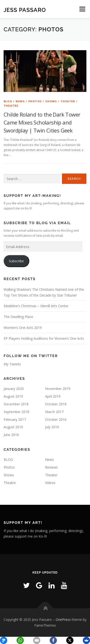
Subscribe (16, 261)
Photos (35, 101)
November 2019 (58, 389)
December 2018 (16, 404)
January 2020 (14, 389)
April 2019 (53, 396)
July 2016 (52, 427)
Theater (68, 101)
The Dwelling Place (18, 317)
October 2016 (56, 419)
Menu (82, 9)
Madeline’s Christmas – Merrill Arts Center (36, 306)
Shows (51, 101)
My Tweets (12, 364)
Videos (50, 483)
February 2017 (15, 419)
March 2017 (54, 412)
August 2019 (13, 396)
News (20, 101)
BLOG (8, 101)
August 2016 (13, 427)
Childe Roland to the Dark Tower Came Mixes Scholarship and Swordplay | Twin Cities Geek (42, 122)
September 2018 (16, 412)
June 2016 (11, 435)
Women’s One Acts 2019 (23, 328)
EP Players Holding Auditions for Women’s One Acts (44, 338)
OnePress (63, 620)
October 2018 (56, 404)
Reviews (51, 467)
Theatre (11, 106)
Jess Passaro (25, 10)
